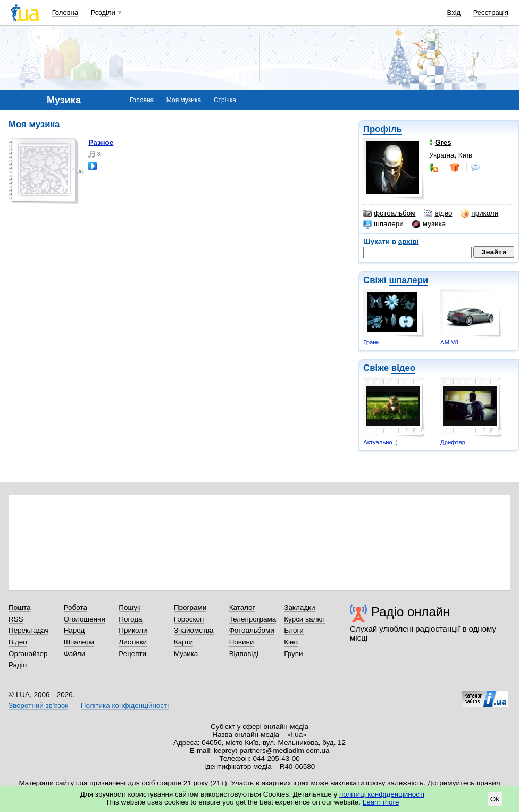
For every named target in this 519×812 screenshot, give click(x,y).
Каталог (242, 607)
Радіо (18, 665)
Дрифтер (453, 442)
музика (429, 224)
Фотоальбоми (252, 630)
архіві (409, 241)
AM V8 (449, 342)
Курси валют (305, 619)
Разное (101, 142)
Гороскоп (189, 619)
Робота (76, 607)
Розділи (103, 13)
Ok (495, 799)
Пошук (129, 607)
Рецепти (132, 654)
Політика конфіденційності (125, 705)
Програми (190, 607)
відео (438, 213)
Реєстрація (491, 13)
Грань (371, 342)
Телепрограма (253, 619)
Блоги (294, 630)
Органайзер (28, 654)
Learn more (381, 802)
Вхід (454, 13)
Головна (65, 13)
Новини (242, 642)
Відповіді (244, 654)
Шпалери (79, 642)
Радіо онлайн (411, 612)
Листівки (133, 642)
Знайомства (194, 630)
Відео (18, 642)
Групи (293, 654)
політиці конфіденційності (382, 794)
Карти (183, 642)
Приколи (133, 630)
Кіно (291, 642)
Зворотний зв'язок (38, 705)
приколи (479, 213)
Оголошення (85, 619)
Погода (130, 619)
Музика (186, 654)
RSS (16, 619)
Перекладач (28, 630)
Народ (74, 630)
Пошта (19, 607)
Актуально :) (380, 442)
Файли (75, 654)
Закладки (299, 607)
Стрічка (225, 100)
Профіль (383, 129)
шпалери (383, 224)
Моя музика (184, 100)
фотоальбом (389, 213)
